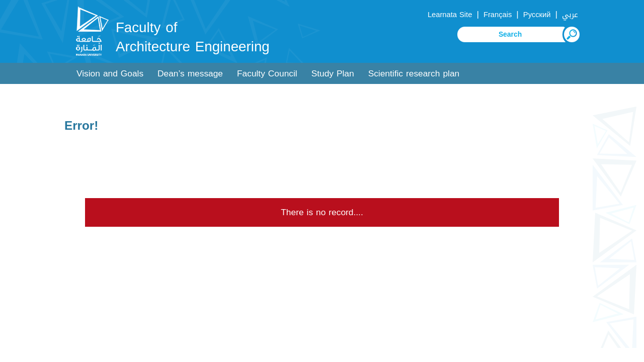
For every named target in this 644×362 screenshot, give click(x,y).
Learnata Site (450, 15)
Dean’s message (190, 74)
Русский (537, 15)
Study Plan (333, 74)
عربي (570, 15)
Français (498, 15)
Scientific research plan (414, 74)
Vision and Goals (110, 74)
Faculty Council (267, 74)
